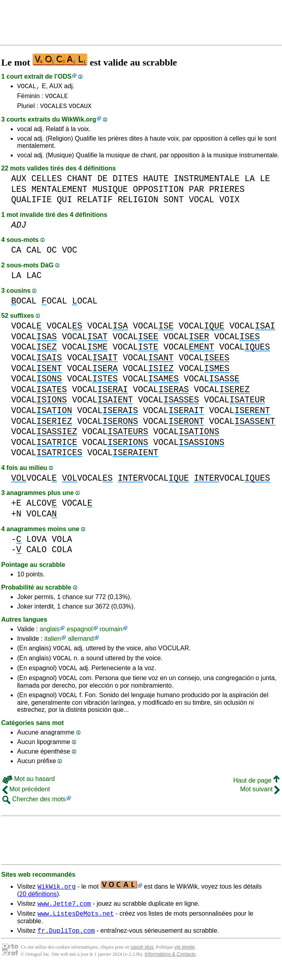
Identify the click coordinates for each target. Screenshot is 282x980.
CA (16, 254)
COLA (62, 553)
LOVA (36, 543)
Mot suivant (260, 799)
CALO (36, 553)
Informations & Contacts (170, 967)
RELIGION (138, 203)
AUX (19, 182)
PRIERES (227, 193)
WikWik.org (79, 123)
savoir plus (142, 960)
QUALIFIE (31, 203)
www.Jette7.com (64, 914)
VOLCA (42, 517)
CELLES (47, 182)
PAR (196, 193)
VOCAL (202, 203)
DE (103, 182)
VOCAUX (80, 109)
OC (52, 254)
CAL (34, 254)
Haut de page (256, 790)
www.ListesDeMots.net (76, 925)
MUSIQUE (110, 193)
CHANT (80, 182)
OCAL (24, 304)
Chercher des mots (34, 809)
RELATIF (95, 203)
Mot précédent (26, 799)
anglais (50, 633)
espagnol (80, 633)
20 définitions (38, 904)
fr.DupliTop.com (66, 943)
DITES (125, 182)
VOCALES (53, 109)
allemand (81, 642)
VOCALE (56, 98)
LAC (34, 279)
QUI (64, 203)
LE (265, 182)
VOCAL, (29, 87)
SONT (174, 203)
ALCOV (42, 507)
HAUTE (156, 182)
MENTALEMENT (59, 193)
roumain (111, 633)
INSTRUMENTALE (206, 182)
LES (19, 193)
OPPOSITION (158, 193)
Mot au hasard (29, 788)
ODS (65, 76)
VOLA (62, 543)
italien (53, 642)
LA (250, 182)
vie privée (184, 960)
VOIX (229, 203)
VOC (70, 254)
